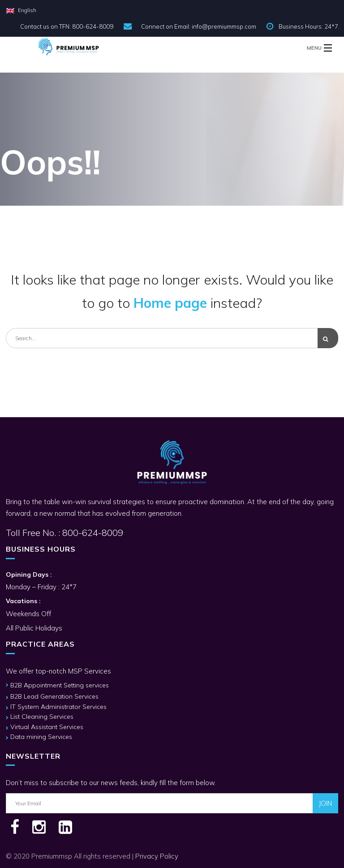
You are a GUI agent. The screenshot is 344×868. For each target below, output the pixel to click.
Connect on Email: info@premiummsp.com (199, 26)
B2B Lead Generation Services (54, 696)
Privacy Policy (157, 856)
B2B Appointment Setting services (60, 685)
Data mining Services (41, 737)
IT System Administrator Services (58, 707)
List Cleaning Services (42, 717)
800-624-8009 (92, 533)
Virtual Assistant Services (47, 727)
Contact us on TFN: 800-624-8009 (67, 26)
